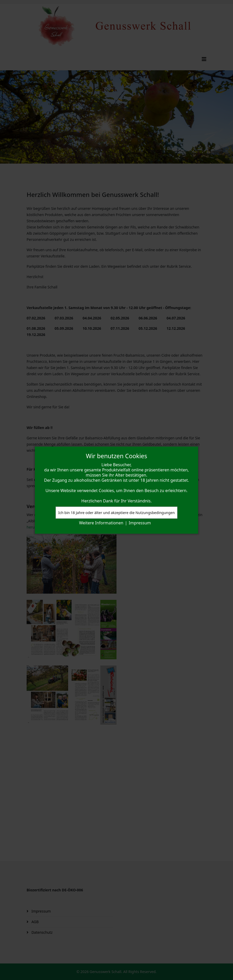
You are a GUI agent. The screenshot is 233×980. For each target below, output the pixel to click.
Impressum (140, 523)
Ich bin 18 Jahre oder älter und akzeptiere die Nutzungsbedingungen (117, 513)
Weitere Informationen (101, 523)
